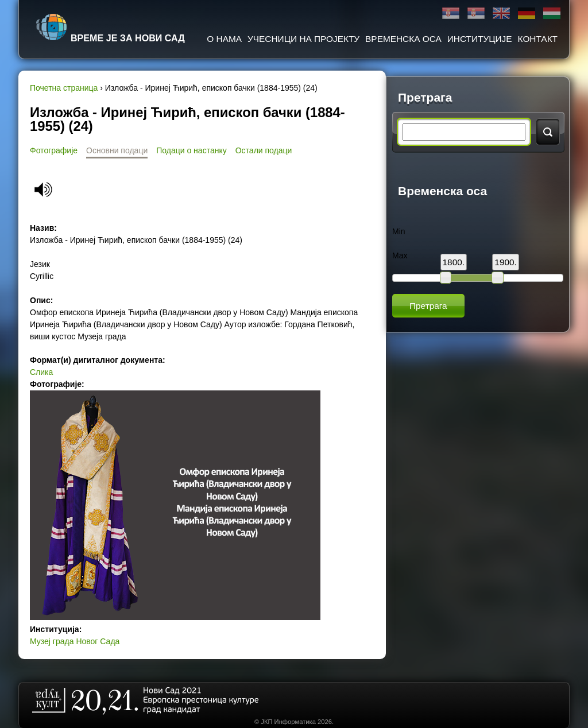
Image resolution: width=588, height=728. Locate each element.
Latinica (476, 13)
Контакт (538, 39)
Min (399, 231)
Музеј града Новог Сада (75, 641)
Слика (41, 372)
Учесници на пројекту (303, 39)
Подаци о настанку (191, 150)
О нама (224, 39)
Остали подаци (264, 150)
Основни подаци (117, 150)
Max (400, 255)
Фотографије (54, 150)
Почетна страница (64, 88)
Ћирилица (451, 13)
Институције (480, 39)
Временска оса (403, 39)
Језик (40, 264)
